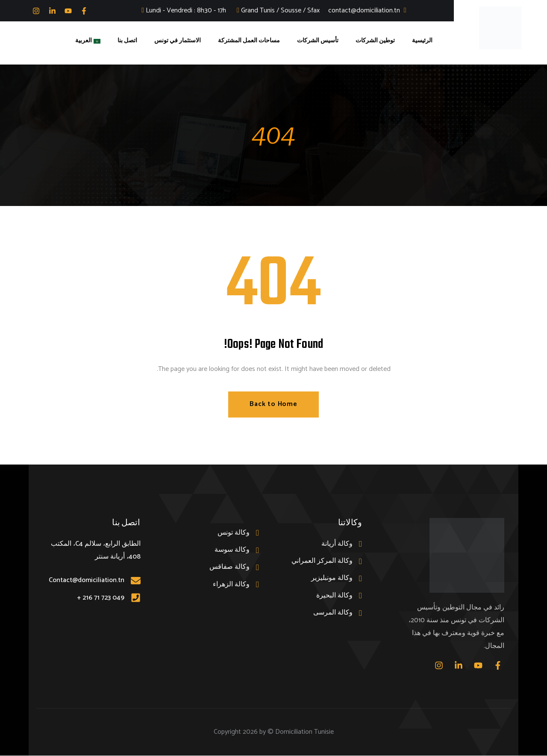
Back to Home (273, 404)
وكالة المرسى (333, 613)
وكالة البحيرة (334, 596)
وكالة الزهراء (231, 584)
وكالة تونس (234, 533)
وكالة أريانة (337, 544)
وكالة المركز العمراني (322, 561)
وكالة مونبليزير (332, 578)
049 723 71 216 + (101, 598)
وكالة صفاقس (229, 567)
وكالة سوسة (232, 550)
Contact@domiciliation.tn (87, 581)
